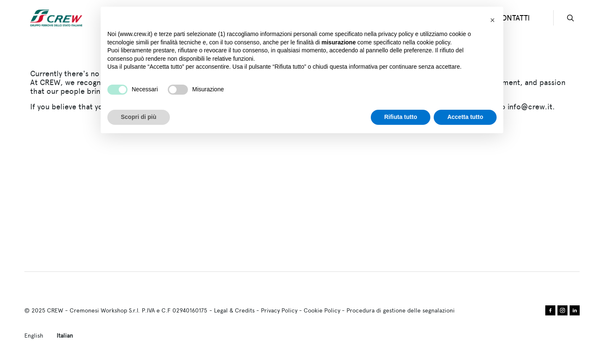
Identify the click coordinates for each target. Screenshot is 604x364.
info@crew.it (530, 107)
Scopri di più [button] (139, 117)
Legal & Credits (234, 310)
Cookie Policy (322, 310)
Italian (65, 336)
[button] (492, 20)
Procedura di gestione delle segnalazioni (401, 310)
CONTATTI (513, 18)
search (570, 18)
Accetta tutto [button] (465, 117)
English (34, 336)
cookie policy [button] (433, 42)
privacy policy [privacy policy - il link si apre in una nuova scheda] (396, 34)
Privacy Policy (279, 310)
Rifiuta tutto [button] (401, 117)
